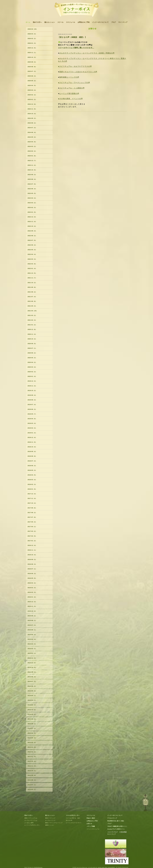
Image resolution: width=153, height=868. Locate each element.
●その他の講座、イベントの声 (70, 99)
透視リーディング (50, 818)
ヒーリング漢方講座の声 (69, 94)
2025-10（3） (32, 57)
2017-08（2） (32, 513)
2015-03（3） (32, 644)
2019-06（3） (32, 409)
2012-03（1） (32, 790)
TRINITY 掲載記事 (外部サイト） (118, 826)
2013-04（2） (32, 743)
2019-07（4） (32, 405)
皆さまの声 (69, 820)
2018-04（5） (32, 475)
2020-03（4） (32, 367)
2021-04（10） (33, 311)
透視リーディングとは (31, 818)
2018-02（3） (32, 484)
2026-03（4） (32, 34)
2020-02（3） (32, 372)
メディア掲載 (91, 826)
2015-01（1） (32, 653)
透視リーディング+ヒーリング (54, 823)
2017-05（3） (32, 522)
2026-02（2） (32, 39)
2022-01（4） (32, 269)
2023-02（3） (32, 208)
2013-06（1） (32, 733)
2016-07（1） (32, 569)
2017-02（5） (32, 536)
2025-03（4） (32, 90)
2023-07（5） (32, 184)
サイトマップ (123, 22)
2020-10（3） (32, 339)
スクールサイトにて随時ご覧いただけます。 (76, 48)
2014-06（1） (32, 686)
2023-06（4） (32, 189)
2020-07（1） (32, 348)
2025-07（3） (32, 71)
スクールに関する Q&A (73, 818)
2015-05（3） (32, 635)
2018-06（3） (32, 466)
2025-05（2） (32, 81)
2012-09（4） (32, 775)
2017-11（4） (32, 498)
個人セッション (50, 22)
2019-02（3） (32, 428)
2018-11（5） (32, 442)
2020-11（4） (32, 334)
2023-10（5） (32, 170)
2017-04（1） (32, 527)
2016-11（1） (32, 550)
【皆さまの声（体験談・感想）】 (72, 37)
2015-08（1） (32, 621)
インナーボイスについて (100, 22)
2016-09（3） (32, 560)
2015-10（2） (32, 611)
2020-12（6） (32, 329)
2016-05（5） (32, 578)
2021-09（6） (32, 287)
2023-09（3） (32, 175)
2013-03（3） (32, 747)
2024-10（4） (32, 114)
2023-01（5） (32, 212)
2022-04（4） (32, 254)
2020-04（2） (32, 362)
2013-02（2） (32, 752)
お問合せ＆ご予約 (84, 22)
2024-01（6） (32, 156)
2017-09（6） (32, 508)
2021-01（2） (32, 325)
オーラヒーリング (50, 820)
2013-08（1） (32, 724)
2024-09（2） (32, 118)
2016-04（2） (32, 583)
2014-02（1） (32, 705)
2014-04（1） (32, 696)
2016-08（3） (32, 564)
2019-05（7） (32, 414)
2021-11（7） (32, 278)
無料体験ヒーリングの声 (69, 77)
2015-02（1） (32, 649)
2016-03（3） (32, 588)
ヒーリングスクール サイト (74, 823)
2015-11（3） (32, 606)
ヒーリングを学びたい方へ (32, 825)
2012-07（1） (32, 785)
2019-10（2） (32, 391)
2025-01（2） (32, 100)
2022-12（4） (32, 217)
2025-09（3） (32, 62)
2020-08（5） (32, 344)
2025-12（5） (32, 48)
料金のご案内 (91, 818)
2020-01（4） (32, 376)
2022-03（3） (32, 259)
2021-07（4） (32, 297)
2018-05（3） (32, 470)
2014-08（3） (32, 677)
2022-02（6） (32, 264)
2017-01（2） (32, 541)
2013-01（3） (32, 757)
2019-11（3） (32, 386)
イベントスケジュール (93, 829)
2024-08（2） (32, 123)
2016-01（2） (32, 597)
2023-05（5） (32, 193)
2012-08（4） (32, 780)
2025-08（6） (32, 67)
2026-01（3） (32, 43)
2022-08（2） (32, 236)
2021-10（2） (32, 283)
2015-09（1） (32, 616)
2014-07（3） (32, 681)
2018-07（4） (32, 461)
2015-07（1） (32, 625)
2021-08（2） (32, 292)
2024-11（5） (32, 109)
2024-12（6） (32, 104)
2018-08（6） (32, 456)
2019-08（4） (32, 400)
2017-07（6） (32, 517)
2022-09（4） (32, 231)
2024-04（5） (32, 142)
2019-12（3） (32, 381)
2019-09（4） (32, 395)
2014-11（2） (32, 663)
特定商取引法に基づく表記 (116, 821)
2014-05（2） (32, 691)
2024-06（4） (32, 132)
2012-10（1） (32, 771)
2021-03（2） (32, 315)
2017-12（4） (32, 494)
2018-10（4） (32, 447)
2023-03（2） (32, 203)
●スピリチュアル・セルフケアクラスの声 (75, 66)
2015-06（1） (32, 630)
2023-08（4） (32, 179)
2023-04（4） (32, 198)
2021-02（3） (32, 320)
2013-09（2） (32, 719)
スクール (60, 22)
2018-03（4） (32, 480)
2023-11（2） (32, 165)
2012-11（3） (32, 766)
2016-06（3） (32, 574)
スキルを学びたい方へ (73, 815)
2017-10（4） (32, 503)
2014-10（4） (32, 667)
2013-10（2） (32, 714)
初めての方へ (37, 22)
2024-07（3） (32, 128)
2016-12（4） (32, 545)
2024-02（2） (32, 151)
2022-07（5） (32, 240)
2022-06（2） (32, 245)
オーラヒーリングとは (31, 820)
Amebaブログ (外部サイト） (116, 829)
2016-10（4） (32, 555)
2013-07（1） (32, 728)
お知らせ (89, 824)
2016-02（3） (32, 592)
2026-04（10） (33, 29)
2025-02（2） (32, 95)
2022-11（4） (32, 222)
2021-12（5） (32, 273)
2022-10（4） (32, 226)
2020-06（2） (32, 353)
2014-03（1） (32, 700)
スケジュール (71, 22)
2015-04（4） (32, 639)
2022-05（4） (32, 250)
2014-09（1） (32, 672)
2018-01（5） (32, 489)
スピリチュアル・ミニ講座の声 (72, 88)
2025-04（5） (32, 86)
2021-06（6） (32, 301)
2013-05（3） (32, 738)
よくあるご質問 (29, 823)
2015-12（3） (32, 602)
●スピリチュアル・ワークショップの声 (74, 83)
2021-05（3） (32, 306)
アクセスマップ (112, 818)
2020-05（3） (32, 358)
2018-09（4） (32, 452)
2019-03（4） (32, 423)
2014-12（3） (32, 658)
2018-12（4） (32, 438)
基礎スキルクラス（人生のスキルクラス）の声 (78, 72)
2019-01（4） (32, 433)
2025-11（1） (32, 53)
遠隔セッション (50, 825)
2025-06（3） (32, 76)
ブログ (113, 22)
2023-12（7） (32, 161)
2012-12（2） (32, 761)
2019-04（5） (32, 419)
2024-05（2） (32, 137)
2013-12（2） (32, 710)
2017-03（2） (32, 531)
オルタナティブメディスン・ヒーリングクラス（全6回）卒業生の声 (87, 53)
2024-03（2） (32, 146)
